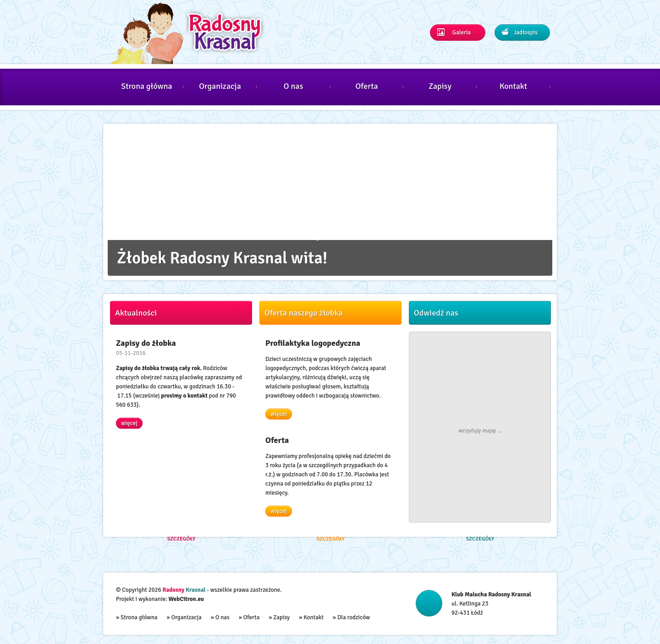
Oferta (366, 86)
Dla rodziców (354, 617)
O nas (294, 86)
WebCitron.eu (186, 599)
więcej (129, 423)
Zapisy (440, 86)
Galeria (454, 32)
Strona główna (147, 86)
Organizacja (220, 86)
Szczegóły (181, 540)
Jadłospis (520, 32)
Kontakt (513, 86)
